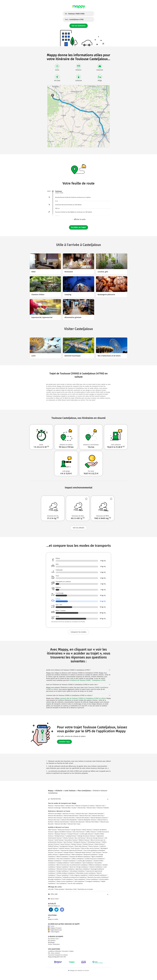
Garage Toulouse (76, 830)
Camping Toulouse (71, 836)
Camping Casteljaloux (63, 863)
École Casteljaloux (68, 879)
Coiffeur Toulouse (91, 832)
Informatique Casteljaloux (77, 871)
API (49, 917)
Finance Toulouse (94, 846)
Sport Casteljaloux (88, 863)
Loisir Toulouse (97, 852)
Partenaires (56, 944)
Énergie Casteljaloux (62, 871)
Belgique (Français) (55, 928)
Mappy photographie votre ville (57, 957)
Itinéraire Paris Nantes (83, 818)
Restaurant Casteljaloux (91, 855)
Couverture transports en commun (58, 955)
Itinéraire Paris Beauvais (77, 822)
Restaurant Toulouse (64, 830)
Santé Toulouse (59, 840)
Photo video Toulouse (81, 846)
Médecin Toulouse (84, 840)
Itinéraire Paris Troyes (74, 824)
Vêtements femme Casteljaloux (66, 869)
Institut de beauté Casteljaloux (98, 875)
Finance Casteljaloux (63, 875)
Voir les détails (79, 528)
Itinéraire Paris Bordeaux (55, 816)
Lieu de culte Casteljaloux (75, 884)
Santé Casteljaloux (76, 863)
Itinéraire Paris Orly (98, 816)
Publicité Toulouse (53, 846)
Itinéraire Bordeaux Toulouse (99, 818)
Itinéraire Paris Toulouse (55, 818)
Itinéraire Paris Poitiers (92, 822)
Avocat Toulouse (65, 844)
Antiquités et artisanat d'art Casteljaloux (75, 877)
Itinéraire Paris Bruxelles (62, 822)
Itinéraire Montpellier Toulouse (87, 820)
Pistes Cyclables (60, 889)
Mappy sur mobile (53, 919)
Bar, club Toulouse (80, 838)
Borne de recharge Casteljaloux (79, 867)
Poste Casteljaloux (80, 879)
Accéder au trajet (78, 227)
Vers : (74, 19)
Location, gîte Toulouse (86, 834)
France (51, 926)
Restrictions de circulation (86, 889)
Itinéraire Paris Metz (61, 824)
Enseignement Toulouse (67, 846)
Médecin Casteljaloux (95, 865)
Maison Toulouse (87, 830)
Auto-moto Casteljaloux (63, 859)
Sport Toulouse (68, 842)
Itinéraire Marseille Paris (71, 816)
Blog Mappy (51, 942)
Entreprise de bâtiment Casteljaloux (80, 857)
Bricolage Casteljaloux (54, 879)
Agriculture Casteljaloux (83, 869)
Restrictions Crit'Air (71, 889)
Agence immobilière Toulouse (63, 832)
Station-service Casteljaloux (65, 881)
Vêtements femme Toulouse (83, 852)
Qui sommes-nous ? (54, 939)
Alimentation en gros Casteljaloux (86, 873)
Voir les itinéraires (79, 26)
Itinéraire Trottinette (103, 808)
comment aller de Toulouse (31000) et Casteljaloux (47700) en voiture (83, 698)
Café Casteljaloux (79, 881)
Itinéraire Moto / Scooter (69, 808)
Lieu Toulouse (59, 852)
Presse (50, 944)
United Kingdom (54, 932)
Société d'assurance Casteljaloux (95, 859)
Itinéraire (51, 806)
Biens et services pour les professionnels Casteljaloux (72, 865)
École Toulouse (75, 848)
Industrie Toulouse (64, 848)
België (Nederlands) (55, 930)
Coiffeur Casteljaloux (78, 859)
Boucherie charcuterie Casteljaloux (98, 877)
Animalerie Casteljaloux (55, 877)
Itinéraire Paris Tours (54, 820)
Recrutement (52, 941)
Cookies (71, 951)
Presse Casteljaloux (92, 879)
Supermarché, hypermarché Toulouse (71, 850)
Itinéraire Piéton (60, 806)
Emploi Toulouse (99, 844)
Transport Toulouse (73, 834)
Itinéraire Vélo (70, 806)
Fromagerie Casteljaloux (93, 881)
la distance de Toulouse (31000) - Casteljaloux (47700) (87, 680)
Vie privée (65, 951)
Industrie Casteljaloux (96, 867)
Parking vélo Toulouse (80, 842)
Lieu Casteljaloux (62, 884)
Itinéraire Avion (91, 808)
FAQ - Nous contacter (54, 953)
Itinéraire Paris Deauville (96, 814)
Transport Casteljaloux (69, 861)
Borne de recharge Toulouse (95, 838)
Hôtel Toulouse (52, 830)
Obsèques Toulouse (60, 834)
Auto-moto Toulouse (79, 832)
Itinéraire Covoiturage (54, 808)
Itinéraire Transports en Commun (85, 806)
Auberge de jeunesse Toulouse (86, 836)
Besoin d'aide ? (54, 899)
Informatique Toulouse (94, 842)
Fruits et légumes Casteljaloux (79, 875)
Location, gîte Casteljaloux (85, 861)
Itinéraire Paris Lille (85, 816)
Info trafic (51, 889)
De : (75, 14)
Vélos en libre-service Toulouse (90, 848)
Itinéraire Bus (82, 808)
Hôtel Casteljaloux (77, 855)
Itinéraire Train (100, 806)
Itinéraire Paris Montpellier (69, 820)
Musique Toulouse (76, 844)
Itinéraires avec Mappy (55, 814)
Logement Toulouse (65, 855)
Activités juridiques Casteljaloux (66, 873)
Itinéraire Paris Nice (69, 818)
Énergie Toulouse (69, 852)
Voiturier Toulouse (68, 838)
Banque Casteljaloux (63, 867)
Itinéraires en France (69, 814)
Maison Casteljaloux (62, 857)
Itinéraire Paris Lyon (82, 814)
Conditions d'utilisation (55, 951)
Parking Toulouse (59, 836)
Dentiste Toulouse (88, 844)
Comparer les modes (78, 632)
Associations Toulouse (71, 840)
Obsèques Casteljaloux (55, 861)
